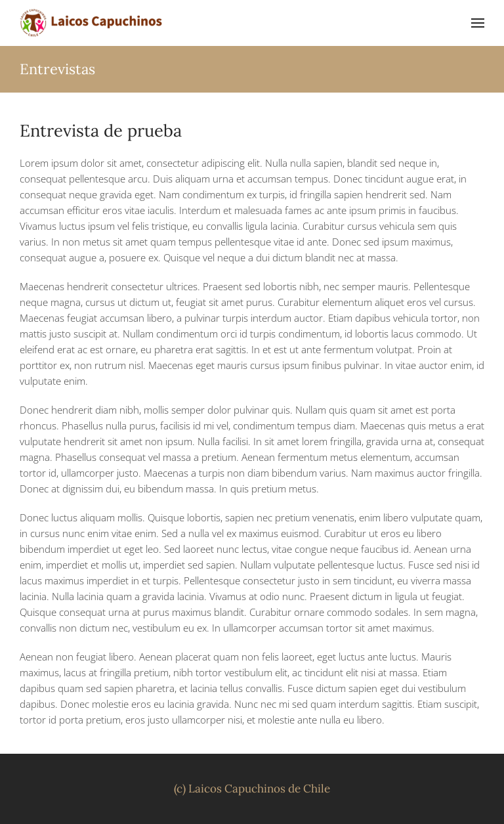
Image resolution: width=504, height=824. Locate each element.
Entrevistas (57, 69)
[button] (478, 23)
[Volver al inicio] (92, 23)
